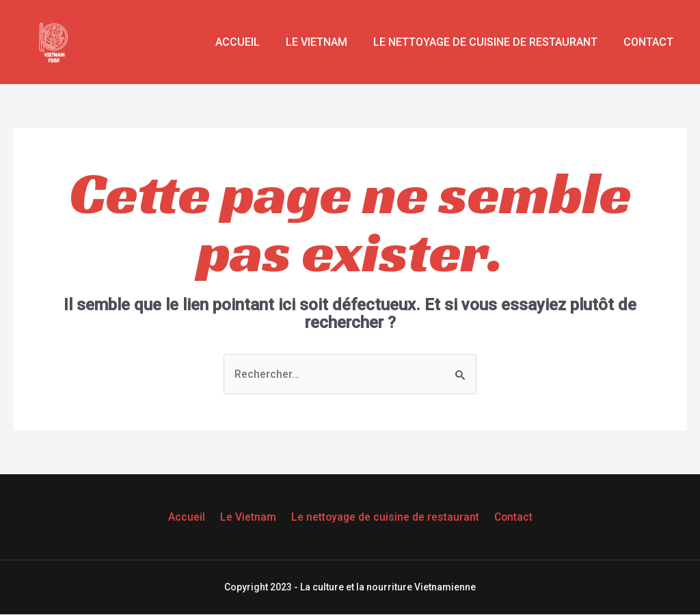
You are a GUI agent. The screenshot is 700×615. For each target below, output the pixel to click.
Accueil (252, 42)
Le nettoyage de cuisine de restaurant (492, 42)
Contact (650, 42)
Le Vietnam (327, 42)
